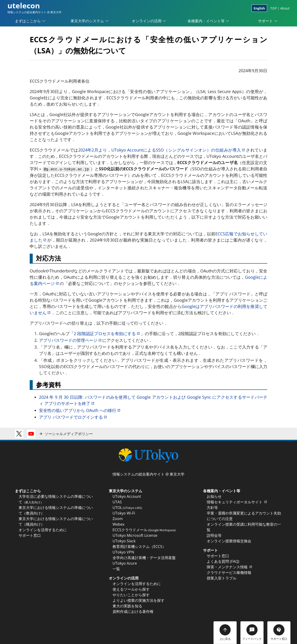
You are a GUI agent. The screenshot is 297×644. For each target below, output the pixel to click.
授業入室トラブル (222, 578)
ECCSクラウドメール (144, 530)
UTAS (117, 502)
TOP (273, 8)
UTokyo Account (127, 496)
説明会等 (214, 535)
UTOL (127, 508)
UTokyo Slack (124, 541)
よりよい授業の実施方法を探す (139, 600)
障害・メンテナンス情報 (230, 567)
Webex (118, 524)
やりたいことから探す (131, 595)
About (285, 8)
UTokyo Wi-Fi (124, 513)
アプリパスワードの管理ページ (71, 340)
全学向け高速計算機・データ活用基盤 (144, 558)
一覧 (116, 569)
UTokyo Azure (125, 563)
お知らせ (214, 496)
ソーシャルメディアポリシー (69, 434)
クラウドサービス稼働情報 (229, 573)
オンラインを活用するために (43, 530)
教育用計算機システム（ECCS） (139, 547)
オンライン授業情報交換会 (229, 541)
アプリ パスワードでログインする (73, 417)
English (259, 8)
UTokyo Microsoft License (135, 535)
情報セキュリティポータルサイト (237, 502)
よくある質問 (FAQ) (223, 561)
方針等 (212, 508)
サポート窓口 (30, 535)
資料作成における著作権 (133, 612)
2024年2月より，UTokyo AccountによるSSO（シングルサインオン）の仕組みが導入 (162, 150)
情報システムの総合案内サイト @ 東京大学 (148, 474)
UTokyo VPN (123, 552)
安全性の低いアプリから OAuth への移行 (80, 410)
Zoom (118, 519)
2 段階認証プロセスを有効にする (107, 333)
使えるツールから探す (131, 589)
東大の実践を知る (127, 606)
